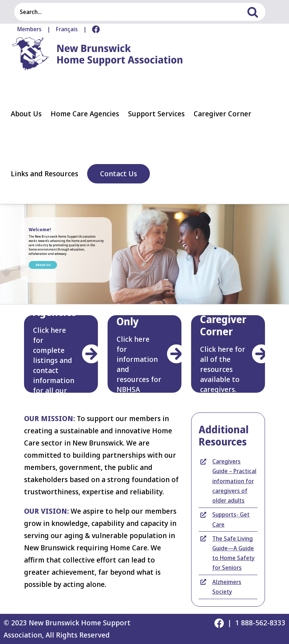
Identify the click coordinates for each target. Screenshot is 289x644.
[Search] (256, 12)
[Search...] (131, 12)
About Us (43, 265)
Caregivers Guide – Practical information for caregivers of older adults (234, 481)
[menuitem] (67, 29)
